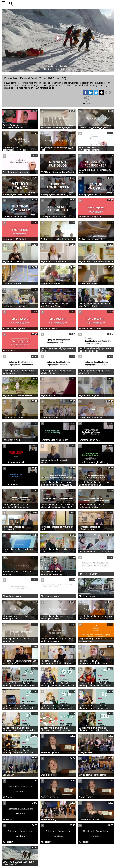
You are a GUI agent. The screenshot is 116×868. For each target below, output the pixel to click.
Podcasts (88, 104)
